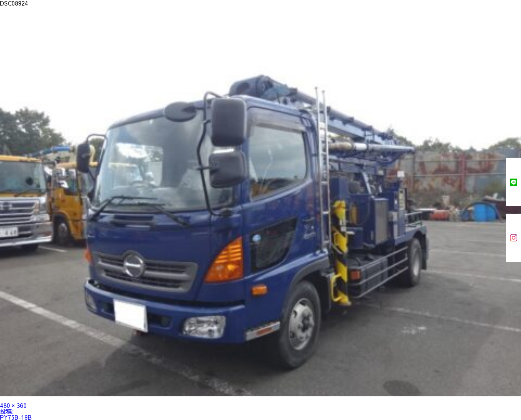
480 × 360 (13, 405)
